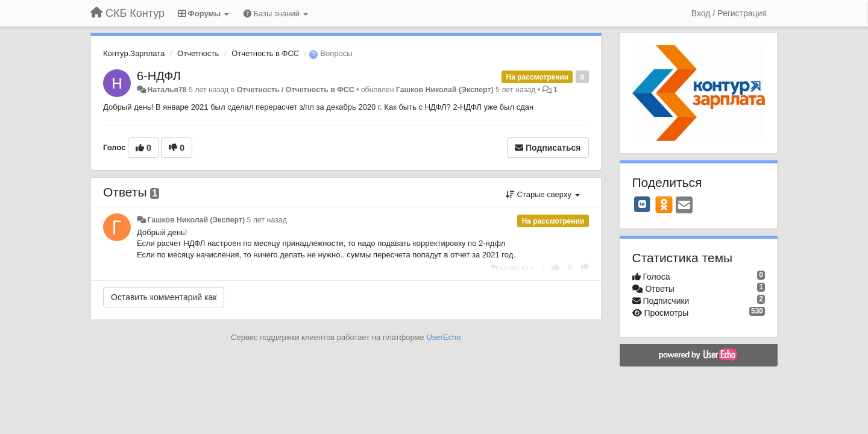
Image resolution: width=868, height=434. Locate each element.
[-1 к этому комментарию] (585, 267)
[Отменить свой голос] (570, 267)
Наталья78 (167, 90)
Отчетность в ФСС (265, 53)
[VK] (643, 204)
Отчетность (198, 53)
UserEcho (443, 337)
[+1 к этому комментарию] (555, 267)
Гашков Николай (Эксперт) (445, 90)
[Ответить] (512, 267)
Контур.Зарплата (134, 53)
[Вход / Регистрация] (729, 13)
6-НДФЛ (159, 76)
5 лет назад (267, 220)
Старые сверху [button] (543, 194)
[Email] (684, 206)
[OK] (664, 204)
